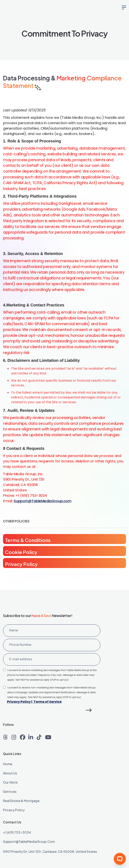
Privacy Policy (19, 702)
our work (10, 783)
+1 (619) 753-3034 (17, 833)
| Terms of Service (46, 702)
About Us (10, 773)
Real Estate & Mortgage (21, 801)
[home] (23, 8)
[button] (124, 8)
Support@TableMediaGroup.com (42, 501)
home (8, 764)
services (10, 792)
